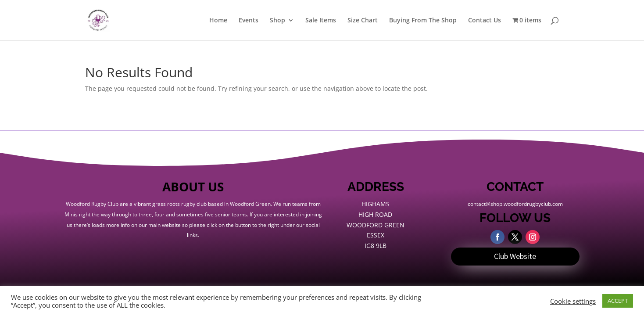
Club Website (515, 256)
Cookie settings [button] (573, 301)
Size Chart (363, 21)
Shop (277, 21)
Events (249, 21)
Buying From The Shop (423, 21)
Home (218, 21)
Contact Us (485, 21)
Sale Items (321, 21)
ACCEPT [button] (618, 301)
